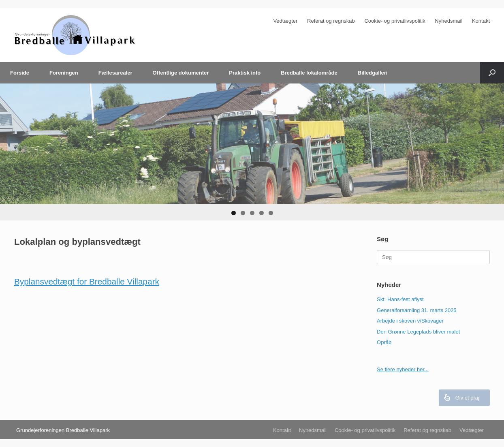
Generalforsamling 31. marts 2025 (417, 310)
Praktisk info (245, 73)
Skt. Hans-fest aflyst (400, 299)
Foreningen (64, 73)
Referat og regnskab (331, 21)
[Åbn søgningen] (492, 73)
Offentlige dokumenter (181, 73)
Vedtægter (285, 21)
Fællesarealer (115, 73)
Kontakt (481, 21)
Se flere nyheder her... (403, 369)
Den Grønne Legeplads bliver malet (418, 332)
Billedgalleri (373, 73)
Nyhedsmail (448, 21)
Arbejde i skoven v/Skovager (410, 321)
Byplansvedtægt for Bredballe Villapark (87, 281)
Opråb (384, 342)
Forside (20, 73)
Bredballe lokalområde (309, 73)
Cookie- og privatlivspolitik (395, 21)
